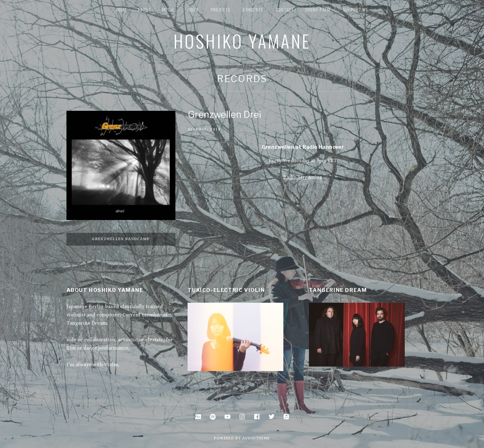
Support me (355, 10)
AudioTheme (256, 438)
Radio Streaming (303, 177)
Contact (285, 10)
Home (121, 10)
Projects (221, 10)
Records (242, 79)
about (144, 10)
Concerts (253, 10)
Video (193, 10)
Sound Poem (318, 10)
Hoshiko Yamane (242, 41)
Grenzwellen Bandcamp (121, 239)
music (168, 10)
